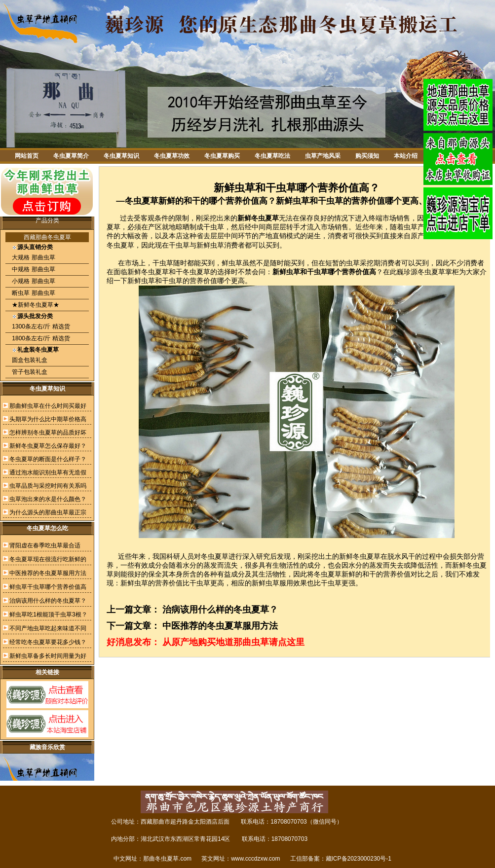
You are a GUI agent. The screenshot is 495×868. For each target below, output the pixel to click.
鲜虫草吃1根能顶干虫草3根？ (48, 615)
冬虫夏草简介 (71, 156)
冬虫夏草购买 (222, 156)
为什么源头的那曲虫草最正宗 (48, 512)
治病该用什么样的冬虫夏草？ (48, 601)
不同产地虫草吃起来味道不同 (48, 628)
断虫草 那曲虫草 (33, 293)
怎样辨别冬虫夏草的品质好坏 (48, 433)
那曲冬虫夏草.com (167, 859)
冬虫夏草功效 (172, 156)
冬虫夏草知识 (121, 156)
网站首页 (27, 156)
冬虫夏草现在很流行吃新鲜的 (48, 559)
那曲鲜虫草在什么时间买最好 (48, 406)
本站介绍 (406, 156)
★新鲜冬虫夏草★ (35, 305)
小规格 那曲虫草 (33, 281)
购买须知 (367, 156)
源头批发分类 (35, 316)
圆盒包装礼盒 (29, 360)
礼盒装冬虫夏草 (38, 350)
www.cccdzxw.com (255, 859)
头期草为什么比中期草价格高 (48, 419)
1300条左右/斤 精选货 (40, 326)
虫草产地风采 (323, 156)
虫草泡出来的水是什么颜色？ (48, 499)
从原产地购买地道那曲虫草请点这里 (233, 642)
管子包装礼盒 (29, 372)
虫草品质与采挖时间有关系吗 (48, 486)
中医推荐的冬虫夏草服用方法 (48, 573)
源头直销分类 (35, 247)
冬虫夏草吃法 (272, 156)
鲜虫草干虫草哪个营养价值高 (48, 587)
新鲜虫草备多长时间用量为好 (48, 656)
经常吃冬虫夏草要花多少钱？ (48, 642)
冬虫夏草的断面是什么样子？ (48, 459)
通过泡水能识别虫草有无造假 (48, 472)
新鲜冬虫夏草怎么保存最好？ (48, 446)
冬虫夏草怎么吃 (47, 528)
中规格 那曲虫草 (33, 269)
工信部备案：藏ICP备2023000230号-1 (341, 859)
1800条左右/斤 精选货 (40, 338)
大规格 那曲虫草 (33, 257)
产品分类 (47, 220)
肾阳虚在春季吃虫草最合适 (45, 545)
